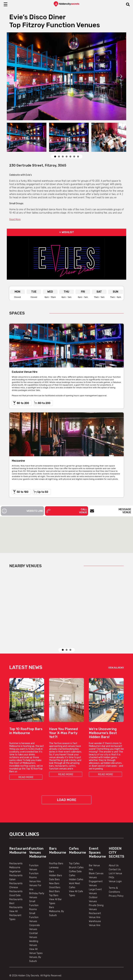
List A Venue (115, 862)
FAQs (112, 866)
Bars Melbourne (58, 839)
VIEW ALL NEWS (116, 655)
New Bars (54, 871)
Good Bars (55, 875)
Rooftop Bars (56, 852)
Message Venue (111, 511)
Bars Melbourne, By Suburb (56, 899)
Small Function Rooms (34, 893)
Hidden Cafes (76, 868)
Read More (15, 219)
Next (121, 76)
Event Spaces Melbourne (97, 841)
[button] (66, 532)
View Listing (56, 631)
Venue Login (115, 869)
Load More (67, 788)
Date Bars (54, 868)
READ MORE (26, 765)
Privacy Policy (116, 884)
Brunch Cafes (76, 856)
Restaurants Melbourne (20, 839)
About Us (114, 854)
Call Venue (66, 511)
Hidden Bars (56, 864)
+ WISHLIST (67, 232)
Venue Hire (35, 869)
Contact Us (115, 858)
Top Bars (54, 883)
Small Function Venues (34, 905)
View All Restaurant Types (15, 903)
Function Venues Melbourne (38, 841)
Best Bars (54, 879)
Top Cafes (74, 852)
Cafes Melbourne (78, 839)
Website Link (22, 511)
